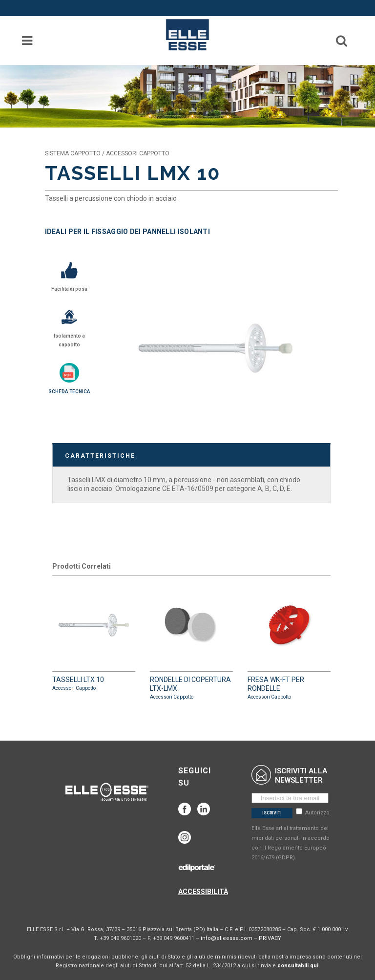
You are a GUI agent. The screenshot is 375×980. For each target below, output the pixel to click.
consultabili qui (298, 966)
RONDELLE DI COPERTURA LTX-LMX (191, 642)
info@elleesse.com (227, 938)
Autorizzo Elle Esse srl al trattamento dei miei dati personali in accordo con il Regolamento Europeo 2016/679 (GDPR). (291, 835)
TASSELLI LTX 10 (94, 638)
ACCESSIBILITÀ (203, 892)
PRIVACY (270, 938)
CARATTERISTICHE (100, 456)
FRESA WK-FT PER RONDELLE (289, 642)
